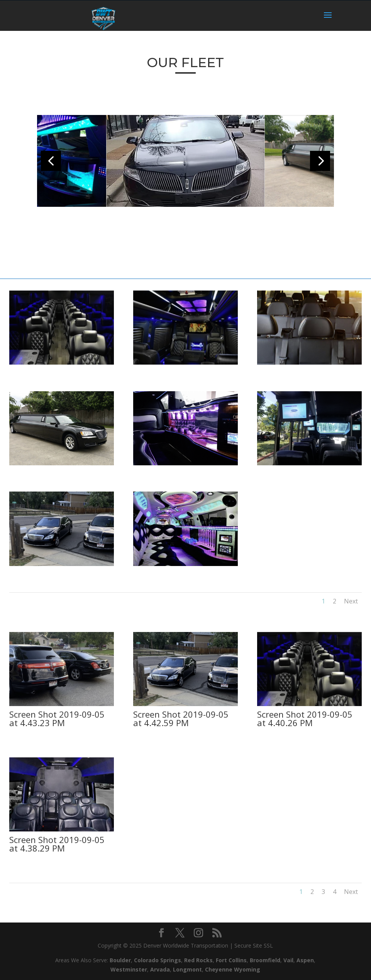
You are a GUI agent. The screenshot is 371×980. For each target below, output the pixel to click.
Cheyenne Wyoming (233, 969)
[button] (320, 161)
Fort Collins (231, 960)
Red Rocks (198, 960)
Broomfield (265, 960)
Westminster (129, 969)
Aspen (305, 960)
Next (348, 598)
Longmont (187, 969)
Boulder (120, 960)
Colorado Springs (158, 960)
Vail (288, 960)
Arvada (160, 969)
